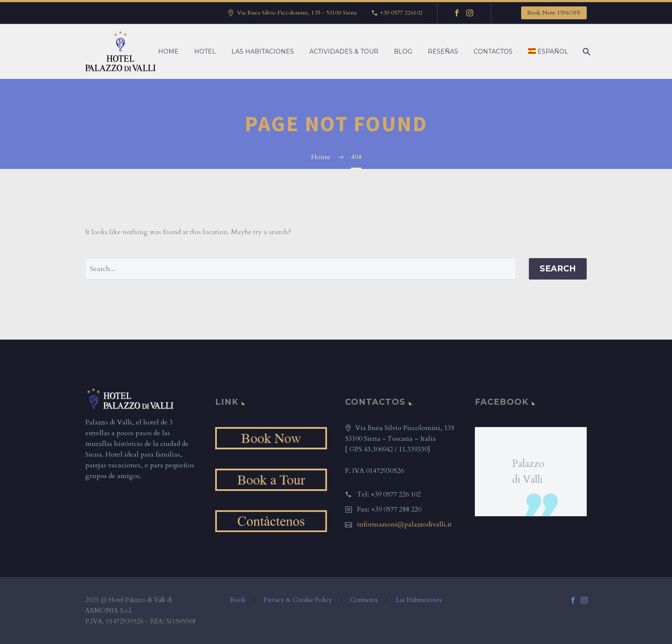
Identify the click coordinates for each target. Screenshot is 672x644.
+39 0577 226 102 (396, 494)
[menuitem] (548, 52)
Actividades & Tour (344, 51)
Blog (403, 51)
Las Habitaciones (263, 51)
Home (168, 51)
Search (558, 269)
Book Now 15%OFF (554, 13)
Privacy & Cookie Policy (298, 600)
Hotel (205, 51)
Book (238, 600)
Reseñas (443, 51)
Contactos (493, 51)
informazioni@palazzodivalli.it (404, 524)
